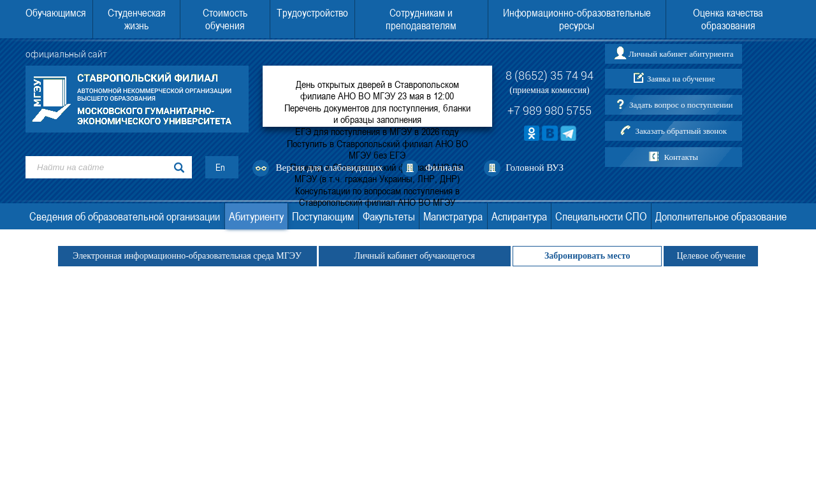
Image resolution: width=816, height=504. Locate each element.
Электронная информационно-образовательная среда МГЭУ (187, 256)
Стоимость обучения (225, 19)
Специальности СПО (601, 216)
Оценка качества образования (728, 19)
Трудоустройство (312, 13)
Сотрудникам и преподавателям (421, 19)
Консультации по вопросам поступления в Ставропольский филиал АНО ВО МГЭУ (377, 196)
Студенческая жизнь (137, 19)
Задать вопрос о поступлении (681, 105)
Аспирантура (519, 216)
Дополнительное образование (721, 216)
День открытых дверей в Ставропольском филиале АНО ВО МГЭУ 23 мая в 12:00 (377, 90)
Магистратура (453, 216)
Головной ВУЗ (535, 168)
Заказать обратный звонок (681, 131)
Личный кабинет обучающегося (415, 256)
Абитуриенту (256, 216)
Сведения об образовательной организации (125, 216)
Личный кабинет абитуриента (681, 54)
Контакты (681, 157)
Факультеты (389, 216)
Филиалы (444, 168)
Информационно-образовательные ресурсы (577, 19)
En (220, 167)
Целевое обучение (711, 256)
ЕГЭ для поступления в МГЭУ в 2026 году (377, 131)
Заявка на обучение (681, 79)
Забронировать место (587, 256)
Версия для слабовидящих (330, 168)
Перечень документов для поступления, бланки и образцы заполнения (377, 113)
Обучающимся (56, 13)
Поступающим (323, 216)
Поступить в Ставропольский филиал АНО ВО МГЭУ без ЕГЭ (377, 149)
